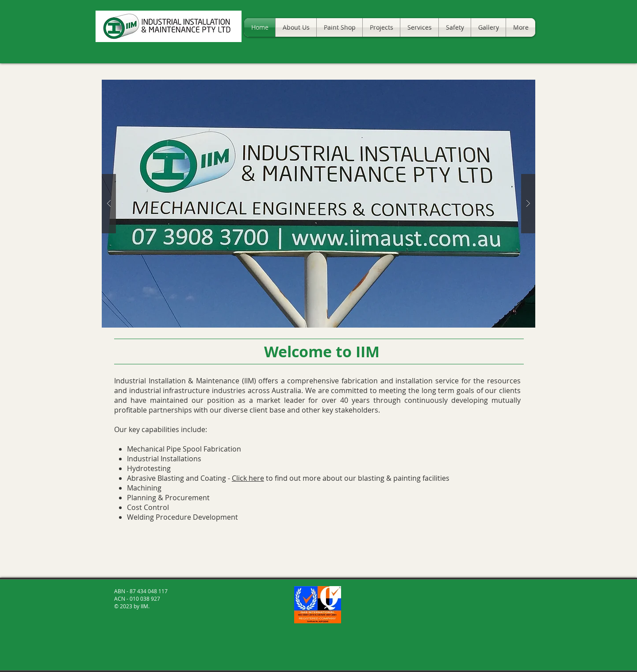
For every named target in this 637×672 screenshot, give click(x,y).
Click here (248, 478)
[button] (318, 204)
